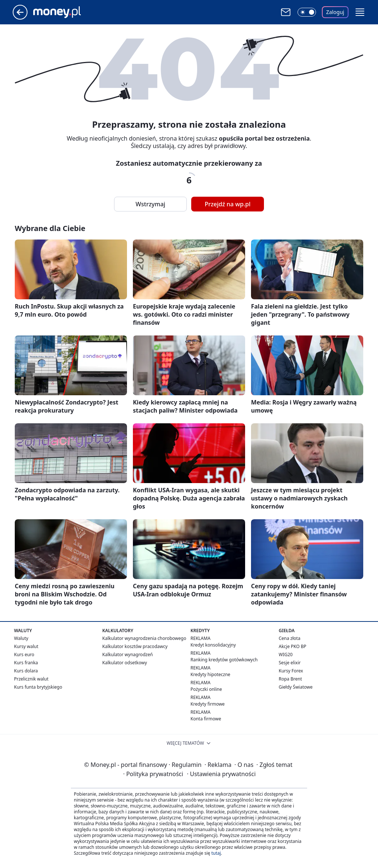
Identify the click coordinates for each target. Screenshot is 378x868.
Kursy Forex (291, 671)
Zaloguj (335, 12)
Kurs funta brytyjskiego (38, 687)
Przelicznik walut (31, 679)
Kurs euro (24, 655)
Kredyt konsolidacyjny (213, 645)
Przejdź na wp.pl (227, 204)
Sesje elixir (290, 663)
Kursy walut (26, 646)
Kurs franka (26, 663)
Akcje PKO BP (293, 646)
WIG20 (286, 655)
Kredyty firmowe (208, 704)
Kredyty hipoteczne (210, 674)
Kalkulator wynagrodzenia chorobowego (144, 638)
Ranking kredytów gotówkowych (224, 660)
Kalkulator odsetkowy (125, 663)
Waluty (21, 638)
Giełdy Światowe (296, 687)
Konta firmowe (206, 719)
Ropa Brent (290, 679)
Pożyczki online (206, 689)
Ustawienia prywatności (221, 774)
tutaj (216, 853)
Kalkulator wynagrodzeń (128, 655)
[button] (360, 12)
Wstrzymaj (150, 204)
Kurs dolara (26, 671)
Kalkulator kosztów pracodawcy (135, 646)
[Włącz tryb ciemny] (307, 12)
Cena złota (290, 638)
